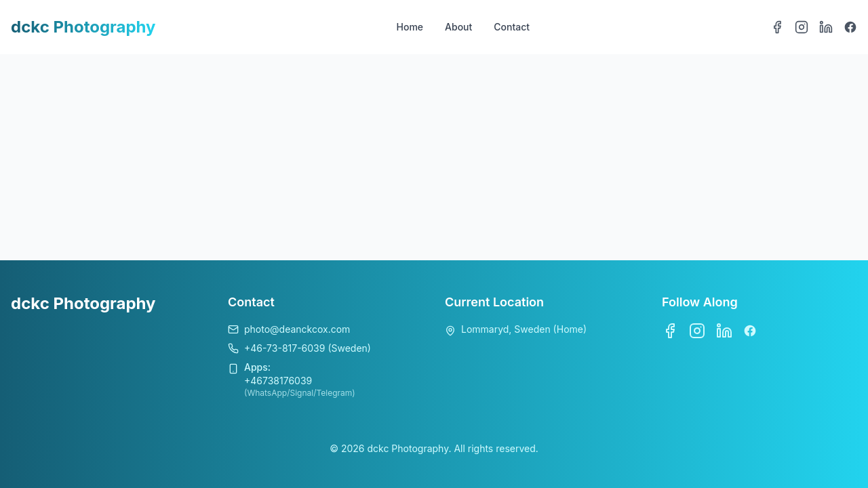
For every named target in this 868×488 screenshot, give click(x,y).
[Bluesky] (850, 27)
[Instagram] (802, 27)
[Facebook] (777, 27)
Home (410, 27)
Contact (512, 27)
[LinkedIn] (826, 27)
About (458, 27)
